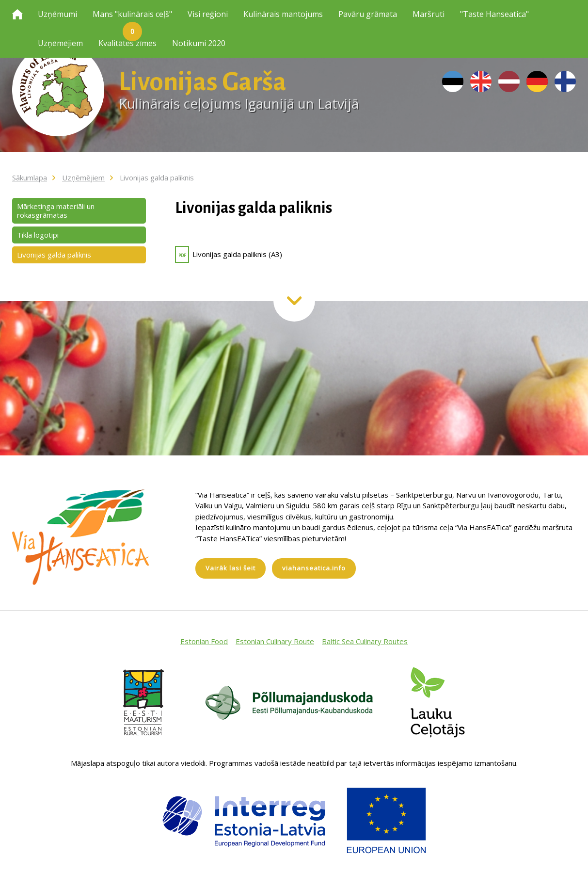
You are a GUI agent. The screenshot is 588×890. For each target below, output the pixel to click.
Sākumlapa (30, 178)
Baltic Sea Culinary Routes (365, 641)
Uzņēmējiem (60, 43)
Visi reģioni (208, 14)
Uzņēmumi (57, 14)
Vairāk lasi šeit (230, 568)
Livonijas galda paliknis (157, 178)
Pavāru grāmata (368, 14)
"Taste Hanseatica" (494, 14)
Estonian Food (204, 641)
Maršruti (429, 14)
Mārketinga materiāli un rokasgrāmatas (56, 210)
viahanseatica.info (314, 568)
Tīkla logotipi (38, 235)
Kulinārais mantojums (283, 14)
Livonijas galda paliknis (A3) (229, 254)
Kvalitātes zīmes (127, 43)
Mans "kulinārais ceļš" (132, 19)
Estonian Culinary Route (275, 641)
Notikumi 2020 (199, 43)
